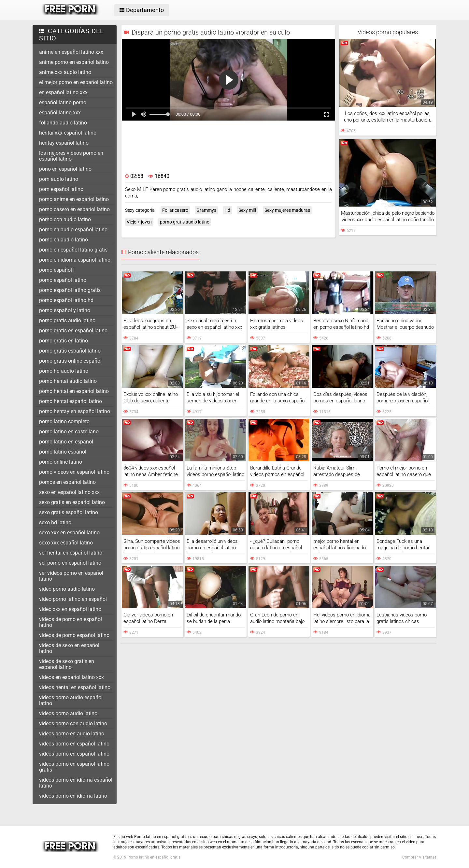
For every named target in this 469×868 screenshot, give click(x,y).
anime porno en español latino (74, 62)
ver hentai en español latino (71, 553)
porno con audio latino (65, 219)
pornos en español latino (67, 482)
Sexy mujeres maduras (287, 210)
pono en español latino (65, 169)
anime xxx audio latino (65, 72)
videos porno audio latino (68, 713)
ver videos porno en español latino (71, 576)
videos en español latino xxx (71, 677)
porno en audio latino (64, 240)
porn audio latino (59, 179)
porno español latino (63, 280)
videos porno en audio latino (72, 734)
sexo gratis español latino (69, 512)
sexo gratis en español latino (72, 502)
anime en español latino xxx (71, 52)
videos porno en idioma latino (73, 796)
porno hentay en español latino (75, 411)
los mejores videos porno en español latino (71, 156)
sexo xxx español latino (66, 543)
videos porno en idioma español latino (76, 783)
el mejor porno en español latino (76, 82)
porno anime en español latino (74, 199)
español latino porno (63, 102)
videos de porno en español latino (71, 622)
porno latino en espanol (66, 442)
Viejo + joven (139, 222)
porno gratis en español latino (73, 331)
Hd (227, 210)
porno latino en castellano (69, 432)
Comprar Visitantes (419, 857)
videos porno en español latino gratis (74, 767)
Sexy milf (247, 210)
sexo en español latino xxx (69, 492)
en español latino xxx (63, 92)
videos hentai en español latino (75, 687)
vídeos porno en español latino (74, 754)
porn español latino (61, 189)
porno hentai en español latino (74, 391)
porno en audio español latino (73, 230)
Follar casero (175, 210)
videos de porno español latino (74, 635)
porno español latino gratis (70, 290)
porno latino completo (64, 421)
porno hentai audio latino (68, 381)
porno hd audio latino (64, 371)
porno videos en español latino (74, 472)
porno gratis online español (70, 361)
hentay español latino (64, 143)
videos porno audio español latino (71, 700)
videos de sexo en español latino (69, 648)
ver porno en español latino (70, 563)
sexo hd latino (55, 522)
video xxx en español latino (70, 609)
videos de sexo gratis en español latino (67, 664)
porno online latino (61, 462)
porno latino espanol (63, 452)
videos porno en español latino (74, 744)
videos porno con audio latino (73, 723)
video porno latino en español (73, 599)
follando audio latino (63, 123)
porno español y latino (65, 310)
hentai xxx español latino (68, 133)
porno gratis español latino (70, 351)
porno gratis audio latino (67, 320)
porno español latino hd (66, 300)
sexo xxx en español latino (69, 533)
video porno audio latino (67, 589)
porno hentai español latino (71, 401)
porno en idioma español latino (75, 260)
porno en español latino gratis (73, 250)
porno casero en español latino (74, 209)
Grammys (206, 210)
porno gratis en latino (64, 341)
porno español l (57, 270)
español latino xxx (60, 113)
